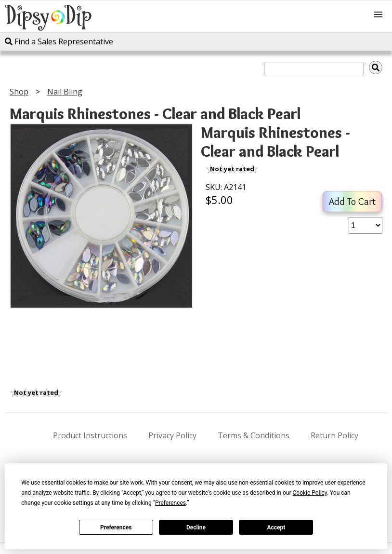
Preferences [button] (170, 503)
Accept (276, 527)
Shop (19, 92)
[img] (376, 68)
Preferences (116, 527)
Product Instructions (90, 435)
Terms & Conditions (254, 435)
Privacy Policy (172, 435)
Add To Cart (352, 202)
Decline (196, 527)
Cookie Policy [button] (310, 493)
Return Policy (334, 435)
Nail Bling (65, 92)
